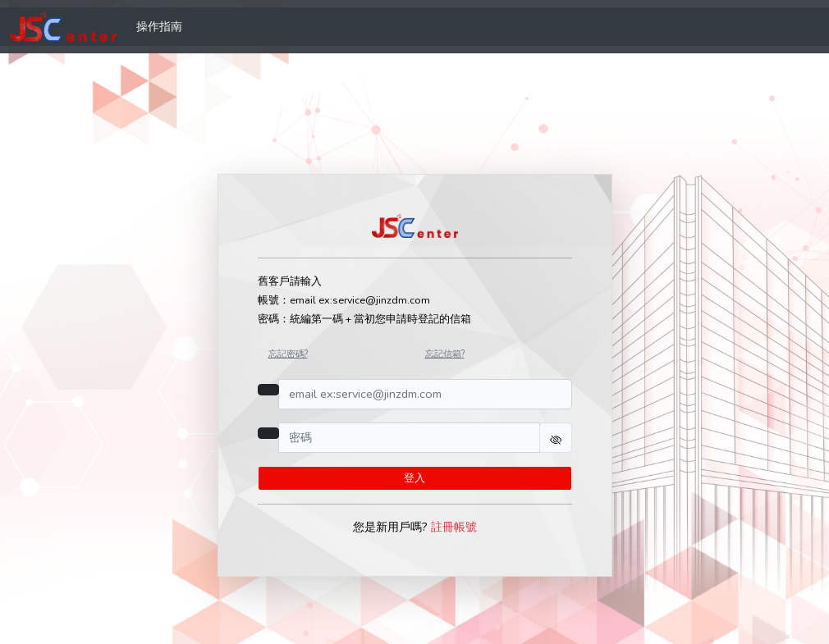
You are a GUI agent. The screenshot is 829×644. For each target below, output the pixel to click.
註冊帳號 (454, 527)
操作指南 (159, 26)
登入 (414, 478)
